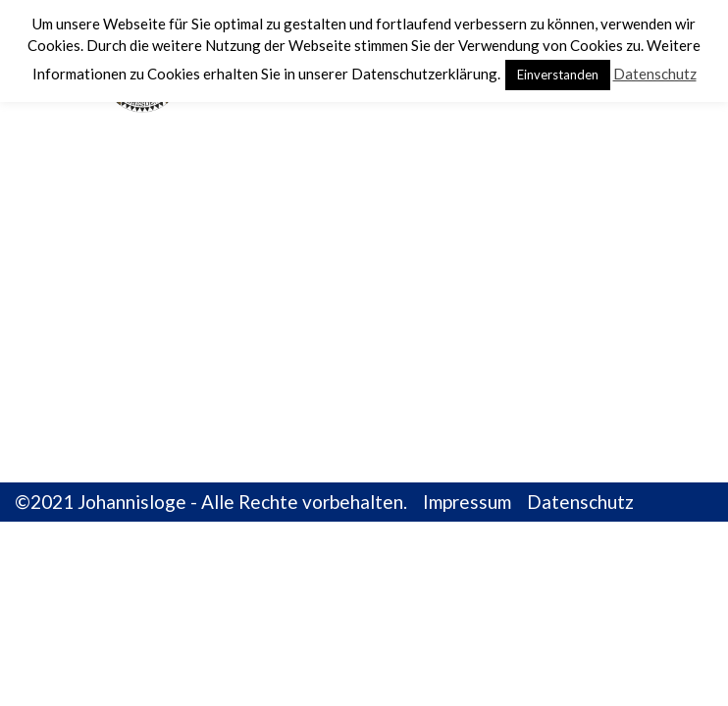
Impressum (467, 502)
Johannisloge (132, 502)
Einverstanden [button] (558, 75)
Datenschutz (580, 502)
